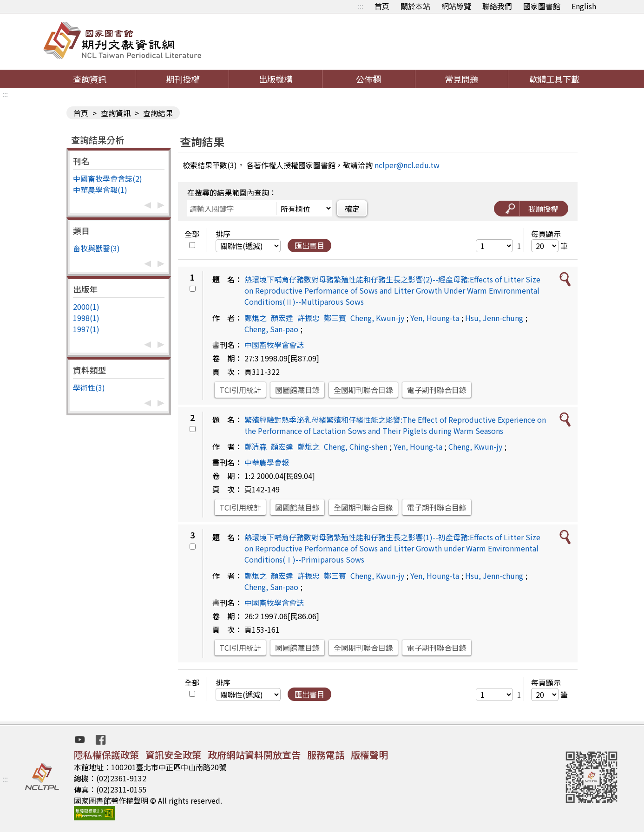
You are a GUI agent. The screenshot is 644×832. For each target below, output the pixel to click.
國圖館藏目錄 (297, 390)
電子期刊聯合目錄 (437, 390)
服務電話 (326, 755)
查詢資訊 (90, 79)
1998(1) (86, 318)
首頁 (382, 6)
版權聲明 (369, 755)
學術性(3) (89, 387)
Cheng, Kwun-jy (377, 318)
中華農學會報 (267, 462)
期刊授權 (183, 79)
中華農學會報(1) (100, 190)
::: (361, 6)
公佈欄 (368, 79)
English (584, 6)
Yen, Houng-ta (435, 318)
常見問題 (461, 79)
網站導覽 (456, 6)
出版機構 (276, 79)
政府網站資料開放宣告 (254, 755)
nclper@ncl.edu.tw (407, 165)
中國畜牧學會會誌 (274, 345)
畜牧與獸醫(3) (96, 248)
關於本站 (415, 6)
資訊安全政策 (173, 755)
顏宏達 (282, 318)
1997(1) (86, 329)
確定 (352, 209)
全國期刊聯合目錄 (363, 390)
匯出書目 (309, 245)
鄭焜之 (256, 318)
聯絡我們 (497, 6)
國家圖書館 (542, 6)
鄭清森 (256, 446)
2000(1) (86, 307)
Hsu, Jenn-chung (494, 318)
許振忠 (309, 318)
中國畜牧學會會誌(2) (108, 178)
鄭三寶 (335, 318)
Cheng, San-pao (271, 329)
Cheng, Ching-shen (356, 446)
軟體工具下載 (554, 79)
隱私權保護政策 (106, 755)
